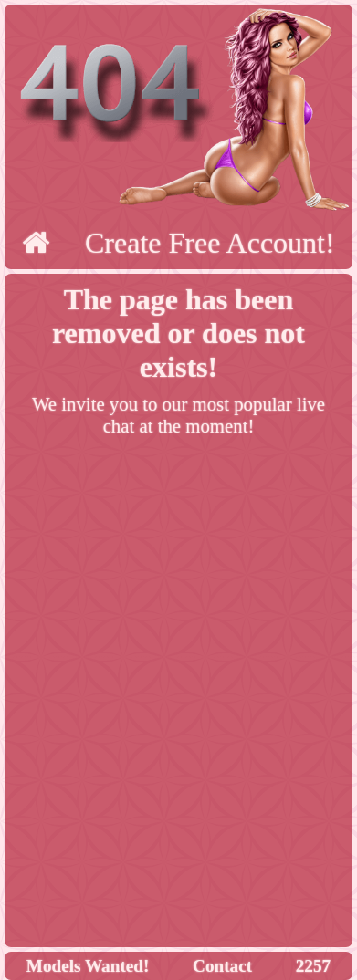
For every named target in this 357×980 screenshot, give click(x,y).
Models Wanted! (88, 966)
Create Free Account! (210, 243)
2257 (313, 966)
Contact (222, 966)
